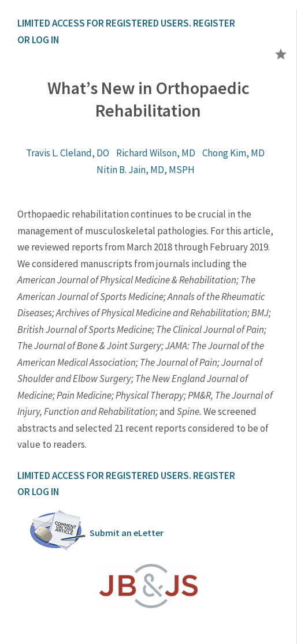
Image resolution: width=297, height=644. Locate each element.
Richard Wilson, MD (156, 153)
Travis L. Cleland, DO (68, 153)
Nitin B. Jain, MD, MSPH (146, 170)
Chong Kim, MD (233, 153)
